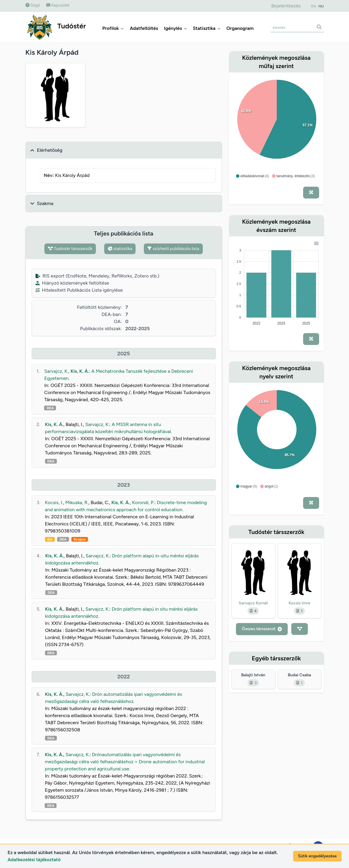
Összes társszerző (262, 629)
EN (314, 6)
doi (50, 539)
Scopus (80, 539)
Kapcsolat (58, 5)
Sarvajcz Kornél (253, 603)
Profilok (113, 28)
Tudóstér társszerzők (70, 249)
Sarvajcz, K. (56, 371)
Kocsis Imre (299, 603)
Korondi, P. (143, 502)
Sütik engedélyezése (317, 856)
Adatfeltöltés (144, 28)
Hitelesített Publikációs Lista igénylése (79, 290)
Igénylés (176, 28)
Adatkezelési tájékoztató (34, 860)
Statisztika (207, 28)
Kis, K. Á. (80, 371)
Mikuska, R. (77, 502)
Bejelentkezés (286, 6)
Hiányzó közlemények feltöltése (72, 283)
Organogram (240, 28)
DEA (50, 408)
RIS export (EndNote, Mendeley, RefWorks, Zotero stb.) (98, 276)
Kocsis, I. (54, 502)
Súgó (33, 5)
